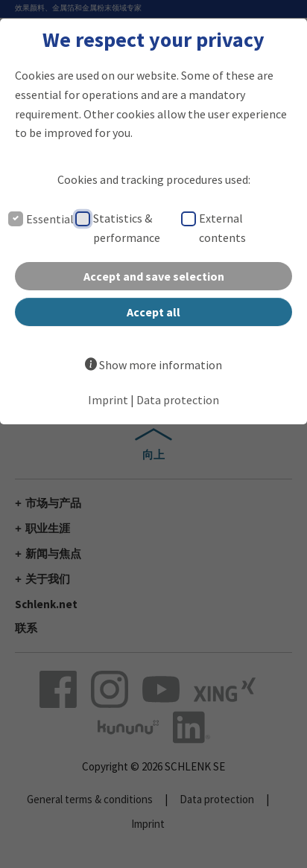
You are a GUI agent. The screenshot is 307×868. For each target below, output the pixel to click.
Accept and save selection (154, 276)
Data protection (178, 400)
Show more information (161, 365)
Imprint (108, 400)
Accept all (153, 312)
